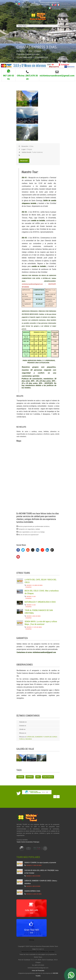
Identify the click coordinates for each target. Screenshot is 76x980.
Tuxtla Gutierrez (48, 777)
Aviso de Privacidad (38, 970)
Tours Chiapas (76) (24, 30)
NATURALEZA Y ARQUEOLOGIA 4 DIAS (40, 602)
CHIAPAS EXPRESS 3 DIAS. (32, 891)
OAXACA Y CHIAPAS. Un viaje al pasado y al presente (40, 863)
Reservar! (24, 161)
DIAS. (38, 777)
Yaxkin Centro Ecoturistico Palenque (28, 842)
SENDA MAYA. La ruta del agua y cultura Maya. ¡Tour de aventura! (41, 623)
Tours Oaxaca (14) (42, 30)
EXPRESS (30, 777)
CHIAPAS (20, 777)
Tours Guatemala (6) (39, 35)
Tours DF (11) (22, 35)
